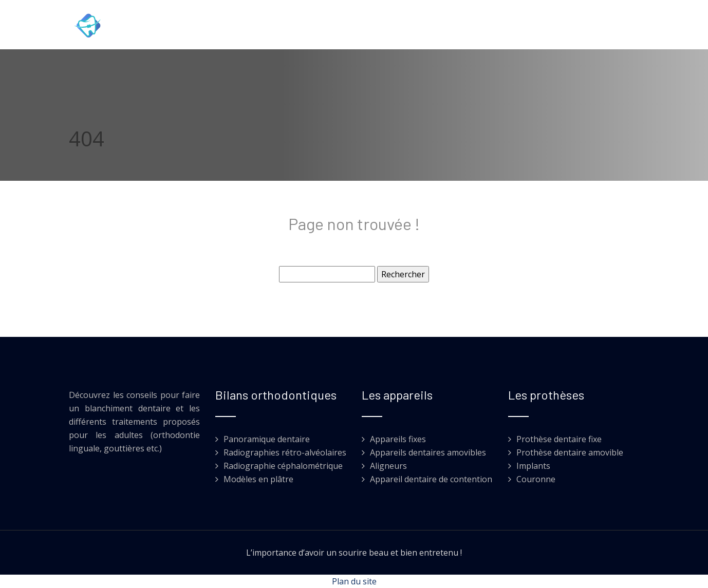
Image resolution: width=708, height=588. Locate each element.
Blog (582, 27)
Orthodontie (321, 27)
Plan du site (354, 581)
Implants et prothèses (409, 27)
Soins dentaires (247, 27)
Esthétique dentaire (515, 27)
